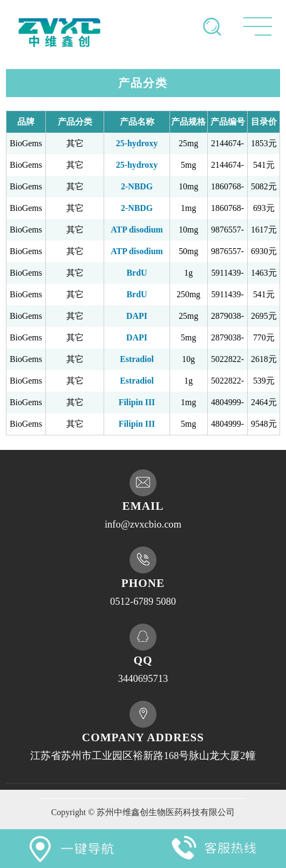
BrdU (137, 273)
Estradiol (137, 359)
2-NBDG (137, 186)
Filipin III (137, 402)
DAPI (137, 316)
